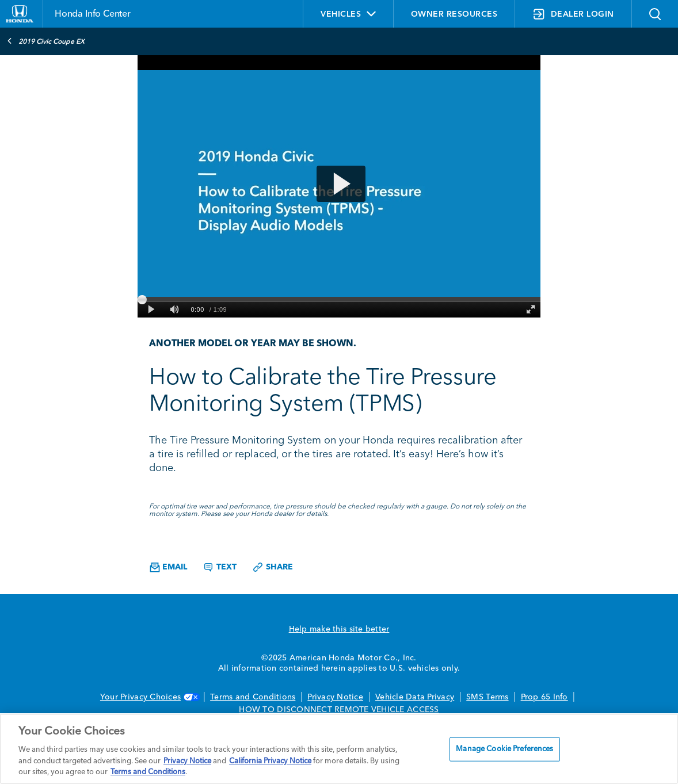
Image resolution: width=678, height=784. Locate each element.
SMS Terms (487, 697)
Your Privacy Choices (149, 697)
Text (220, 567)
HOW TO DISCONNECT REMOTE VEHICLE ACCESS (339, 710)
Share (273, 567)
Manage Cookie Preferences (504, 749)
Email (168, 567)
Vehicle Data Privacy (415, 697)
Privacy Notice (335, 697)
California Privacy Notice (270, 761)
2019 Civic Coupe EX (46, 41)
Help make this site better (339, 629)
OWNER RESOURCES (454, 14)
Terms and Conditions (253, 697)
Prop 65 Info (544, 697)
